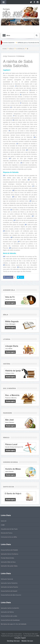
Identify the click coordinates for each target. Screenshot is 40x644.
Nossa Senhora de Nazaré (9, 591)
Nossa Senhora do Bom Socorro (11, 595)
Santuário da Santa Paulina (9, 587)
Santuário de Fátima (7, 612)
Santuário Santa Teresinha (9, 583)
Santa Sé (4, 521)
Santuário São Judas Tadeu (9, 566)
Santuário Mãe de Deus (8, 562)
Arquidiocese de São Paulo (9, 529)
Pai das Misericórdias (7, 558)
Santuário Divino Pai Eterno (10, 554)
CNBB (3, 525)
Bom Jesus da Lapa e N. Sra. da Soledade (14, 624)
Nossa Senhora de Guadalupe (10, 620)
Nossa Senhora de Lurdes (9, 616)
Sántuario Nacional (7, 579)
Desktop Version (13, 641)
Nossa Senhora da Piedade (9, 550)
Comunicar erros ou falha (9, 537)
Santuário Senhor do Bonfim (10, 608)
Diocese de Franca (7, 533)
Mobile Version (27, 641)
